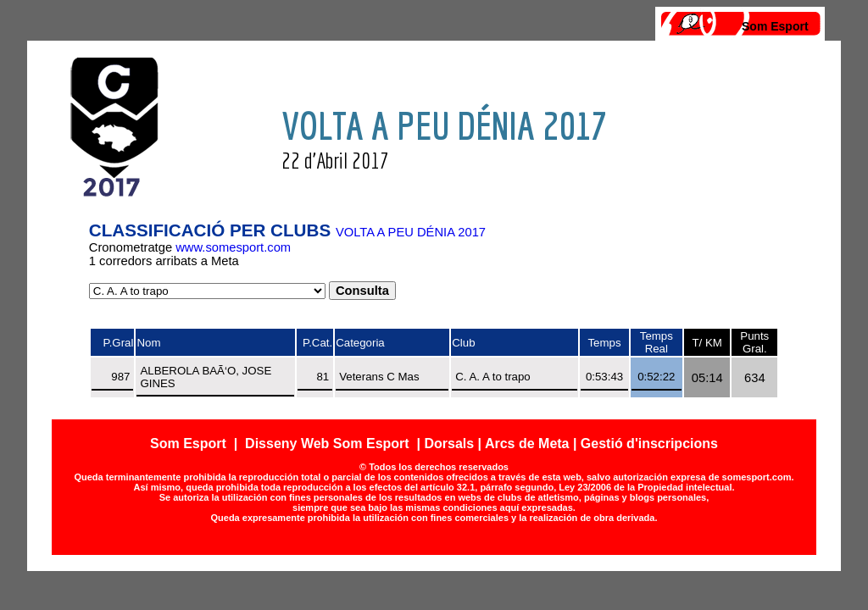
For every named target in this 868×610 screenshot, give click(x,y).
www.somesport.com (233, 247)
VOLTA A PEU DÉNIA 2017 (411, 232)
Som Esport (775, 26)
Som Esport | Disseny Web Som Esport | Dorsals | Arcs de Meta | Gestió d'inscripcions (434, 444)
